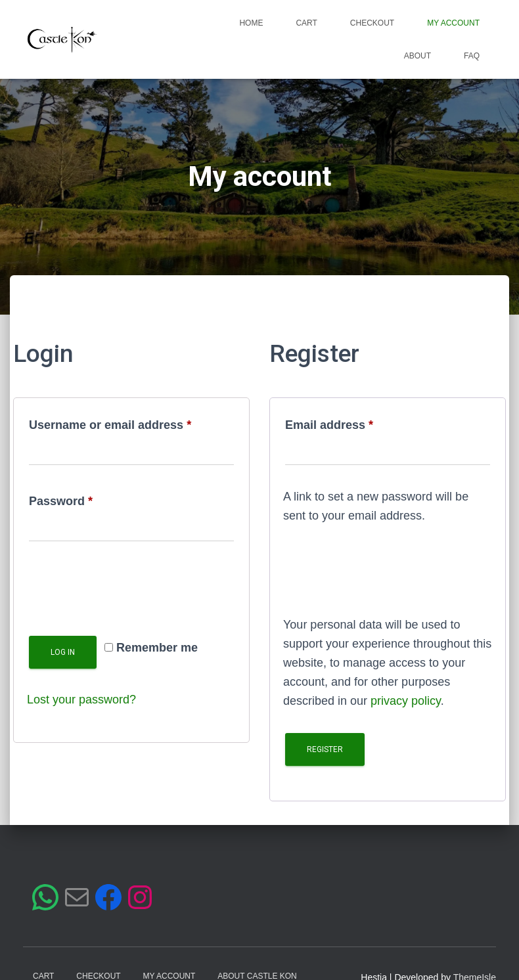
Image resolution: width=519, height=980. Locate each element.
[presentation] (127, 589)
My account (453, 23)
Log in (63, 652)
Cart (306, 23)
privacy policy (406, 701)
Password (86, 499)
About (417, 56)
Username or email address (131, 422)
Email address (354, 422)
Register (325, 749)
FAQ (472, 56)
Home (251, 23)
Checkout (372, 23)
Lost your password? (81, 700)
